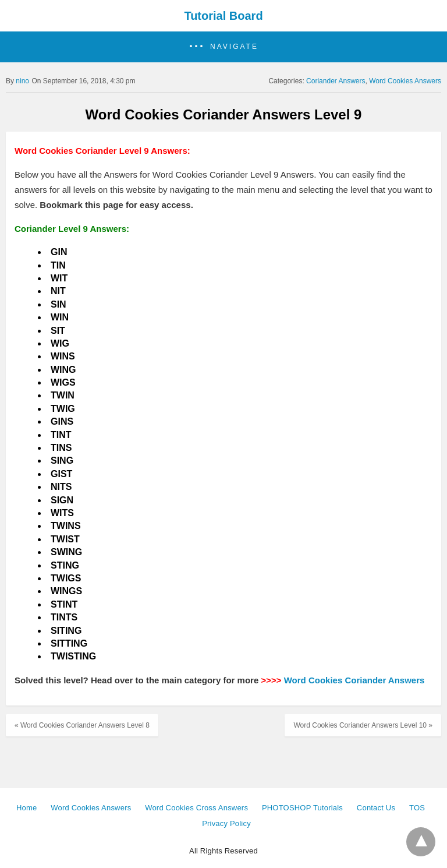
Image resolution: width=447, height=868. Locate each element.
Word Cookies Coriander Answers (354, 680)
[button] (223, 47)
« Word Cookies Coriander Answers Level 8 (82, 725)
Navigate (234, 47)
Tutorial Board (223, 16)
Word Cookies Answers (405, 81)
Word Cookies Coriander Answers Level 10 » (363, 725)
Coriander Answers (336, 81)
